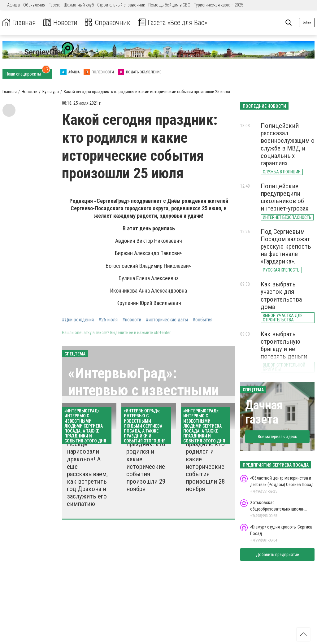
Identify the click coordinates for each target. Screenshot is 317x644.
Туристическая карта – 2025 (219, 5)
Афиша (13, 5)
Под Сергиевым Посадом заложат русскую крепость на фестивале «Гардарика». (286, 247)
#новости (132, 320)
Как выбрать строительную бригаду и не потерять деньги (284, 345)
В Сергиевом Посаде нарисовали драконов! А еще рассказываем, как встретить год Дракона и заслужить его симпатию (87, 470)
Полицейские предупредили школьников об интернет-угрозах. (285, 197)
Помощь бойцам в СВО (169, 5)
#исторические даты (167, 320)
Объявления (34, 5)
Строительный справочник (121, 5)
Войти (307, 22)
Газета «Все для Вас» (176, 23)
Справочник (109, 23)
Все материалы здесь (278, 437)
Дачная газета (264, 412)
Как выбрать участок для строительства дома (281, 295)
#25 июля (108, 320)
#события (202, 320)
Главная (20, 23)
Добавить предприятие (278, 555)
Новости (61, 23)
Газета (54, 5)
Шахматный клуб (79, 5)
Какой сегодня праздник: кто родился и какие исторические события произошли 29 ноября (146, 463)
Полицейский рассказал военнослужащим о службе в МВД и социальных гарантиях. (288, 144)
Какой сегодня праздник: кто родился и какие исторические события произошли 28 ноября (206, 463)
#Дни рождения (78, 320)
